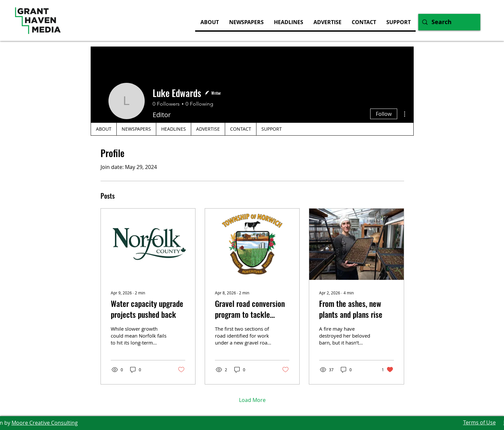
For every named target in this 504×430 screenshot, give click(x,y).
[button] (327, 22)
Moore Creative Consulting (45, 423)
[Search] (449, 22)
